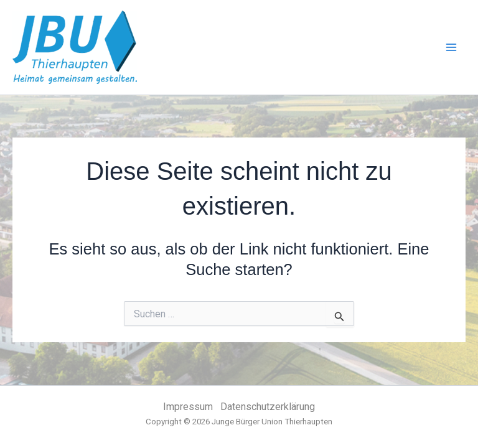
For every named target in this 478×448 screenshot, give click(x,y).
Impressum (188, 407)
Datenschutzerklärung (268, 407)
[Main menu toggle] (452, 47)
